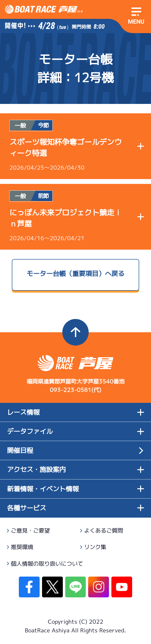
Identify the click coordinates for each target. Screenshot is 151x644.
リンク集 (95, 547)
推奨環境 (22, 547)
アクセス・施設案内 (75, 470)
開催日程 (20, 450)
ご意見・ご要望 (30, 531)
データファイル (75, 431)
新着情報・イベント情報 (75, 489)
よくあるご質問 (104, 531)
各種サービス (75, 508)
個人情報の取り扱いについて (47, 564)
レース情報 (75, 412)
